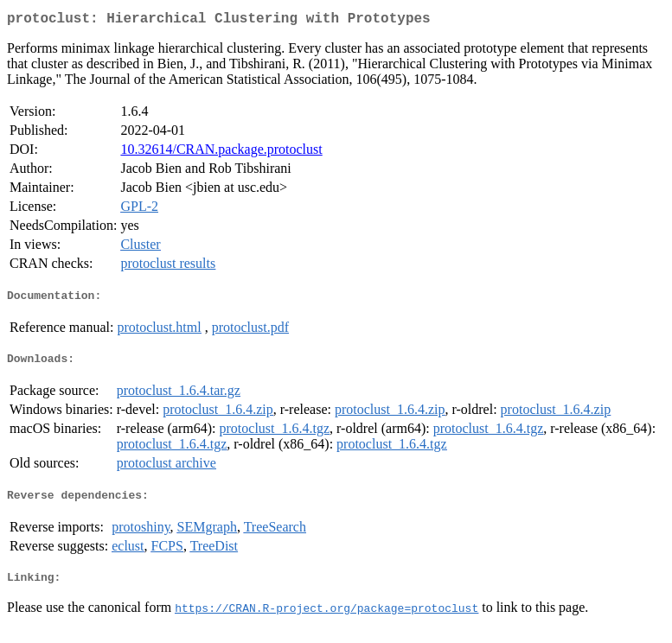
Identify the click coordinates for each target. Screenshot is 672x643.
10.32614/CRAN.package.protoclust (221, 153)
